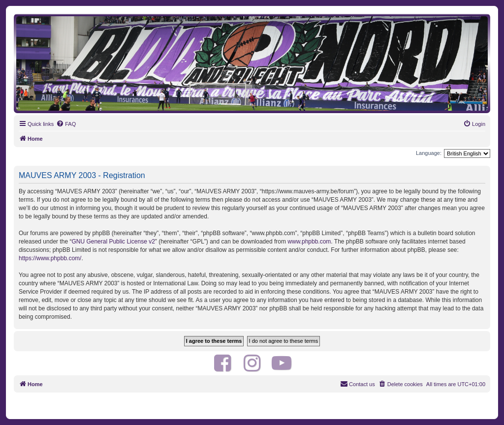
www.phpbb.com (309, 242)
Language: (429, 153)
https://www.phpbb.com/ (50, 258)
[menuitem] (66, 124)
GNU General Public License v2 (113, 242)
